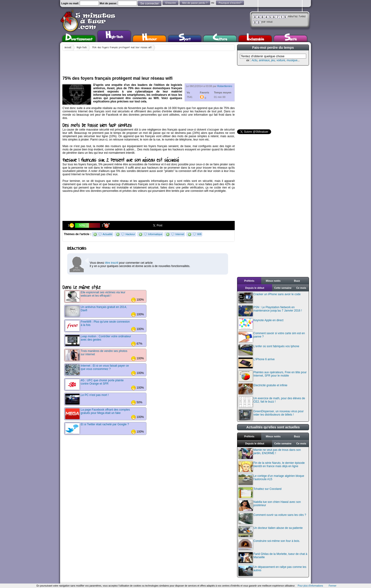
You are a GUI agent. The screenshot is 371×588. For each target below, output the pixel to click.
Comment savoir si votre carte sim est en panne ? (272, 337)
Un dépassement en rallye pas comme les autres (272, 571)
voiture (281, 60)
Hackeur (130, 234)
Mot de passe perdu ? (195, 3)
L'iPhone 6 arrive (257, 363)
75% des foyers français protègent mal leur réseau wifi (122, 48)
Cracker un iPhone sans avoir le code (269, 298)
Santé (291, 39)
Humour (149, 39)
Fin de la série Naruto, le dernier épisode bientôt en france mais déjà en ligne (272, 467)
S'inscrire (170, 3)
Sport (185, 39)
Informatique (155, 234)
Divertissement (79, 39)
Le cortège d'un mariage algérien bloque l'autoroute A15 (271, 480)
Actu (254, 60)
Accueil (68, 48)
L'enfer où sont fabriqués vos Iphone (269, 350)
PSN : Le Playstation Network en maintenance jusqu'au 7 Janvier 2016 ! (270, 311)
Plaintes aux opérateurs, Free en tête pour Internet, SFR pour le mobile (273, 376)
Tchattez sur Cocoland (260, 493)
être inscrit (112, 263)
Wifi (199, 234)
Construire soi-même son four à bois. (269, 545)
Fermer (332, 586)
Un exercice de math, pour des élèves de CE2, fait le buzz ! (272, 402)
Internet (180, 234)
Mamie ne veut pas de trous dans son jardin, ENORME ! (270, 454)
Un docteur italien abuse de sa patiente (271, 532)
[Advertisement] (149, 61)
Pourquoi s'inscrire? (230, 3)
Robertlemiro (225, 86)
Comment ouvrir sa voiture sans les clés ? (272, 519)
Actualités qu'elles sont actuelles (273, 427)
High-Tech (114, 36)
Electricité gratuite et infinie (263, 389)
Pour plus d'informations (310, 586)
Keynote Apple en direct (261, 324)
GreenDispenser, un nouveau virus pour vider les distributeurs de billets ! (271, 415)
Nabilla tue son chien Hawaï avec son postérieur (270, 506)
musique (292, 60)
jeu (273, 60)
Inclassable (255, 39)
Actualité (108, 234)
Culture (220, 39)
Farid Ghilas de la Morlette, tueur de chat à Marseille (273, 558)
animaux (264, 60)
